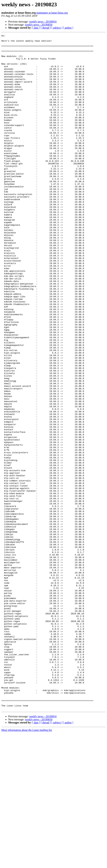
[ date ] (36, 28)
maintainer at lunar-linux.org (52, 13)
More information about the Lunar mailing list (27, 865)
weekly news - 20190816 (43, 22)
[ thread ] (46, 28)
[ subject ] (57, 28)
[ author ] (68, 28)
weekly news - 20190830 (39, 25)
